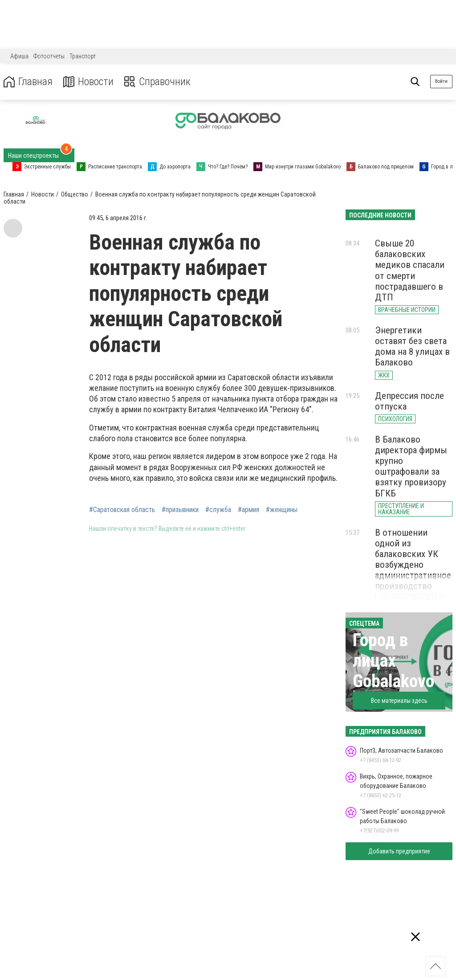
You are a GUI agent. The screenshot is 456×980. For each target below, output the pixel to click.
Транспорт (83, 56)
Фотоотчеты (49, 56)
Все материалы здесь (399, 701)
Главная (28, 82)
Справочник (157, 82)
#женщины (282, 510)
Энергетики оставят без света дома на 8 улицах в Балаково (412, 346)
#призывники (180, 510)
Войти (441, 81)
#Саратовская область (122, 510)
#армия (248, 510)
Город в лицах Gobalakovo (393, 661)
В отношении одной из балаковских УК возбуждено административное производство (413, 560)
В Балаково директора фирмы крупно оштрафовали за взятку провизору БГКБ (411, 466)
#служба (218, 510)
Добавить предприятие (399, 851)
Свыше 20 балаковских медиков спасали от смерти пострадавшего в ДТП (410, 270)
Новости (88, 82)
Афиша (19, 56)
